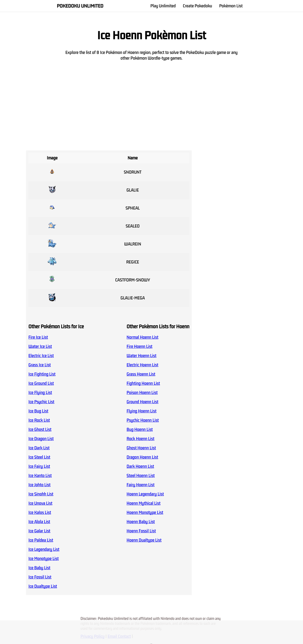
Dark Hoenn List (140, 466)
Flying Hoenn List (142, 411)
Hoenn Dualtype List (144, 540)
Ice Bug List (38, 411)
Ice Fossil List (40, 577)
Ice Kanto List (40, 476)
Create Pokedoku (197, 6)
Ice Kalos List (40, 513)
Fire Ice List (38, 337)
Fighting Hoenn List (143, 383)
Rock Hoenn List (140, 439)
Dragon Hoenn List (142, 457)
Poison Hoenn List (142, 393)
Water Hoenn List (142, 356)
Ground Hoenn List (143, 402)
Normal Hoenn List (143, 337)
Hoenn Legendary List (145, 494)
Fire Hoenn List (140, 346)
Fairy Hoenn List (141, 485)
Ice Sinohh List (41, 494)
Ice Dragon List (41, 439)
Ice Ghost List (40, 429)
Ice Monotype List (44, 559)
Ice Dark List (39, 448)
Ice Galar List (39, 531)
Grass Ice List (40, 365)
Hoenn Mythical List (144, 503)
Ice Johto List (40, 485)
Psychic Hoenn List (143, 420)
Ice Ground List (41, 383)
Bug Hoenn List (140, 429)
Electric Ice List (41, 356)
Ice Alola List (39, 522)
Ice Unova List (40, 503)
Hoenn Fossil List (141, 531)
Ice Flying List (40, 393)
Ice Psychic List (41, 402)
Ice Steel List (39, 457)
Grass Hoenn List (141, 374)
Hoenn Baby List (141, 522)
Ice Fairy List (39, 466)
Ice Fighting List (42, 374)
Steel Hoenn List (141, 476)
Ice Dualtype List (43, 586)
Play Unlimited (163, 6)
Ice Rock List (39, 420)
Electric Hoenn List (143, 365)
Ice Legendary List (44, 549)
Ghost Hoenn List (141, 448)
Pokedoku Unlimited (80, 6)
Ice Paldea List (41, 540)
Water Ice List (40, 346)
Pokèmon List (231, 6)
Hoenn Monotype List (145, 513)
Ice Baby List (39, 568)
